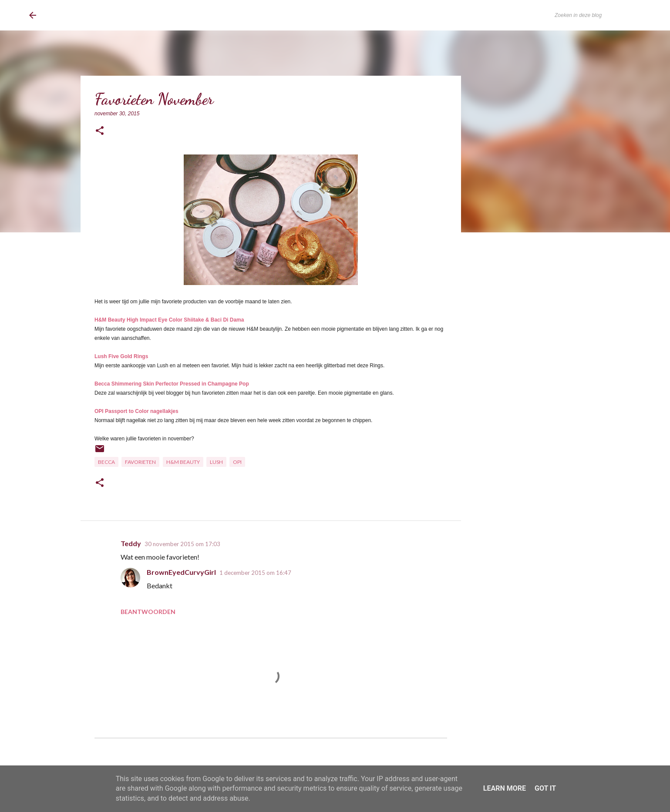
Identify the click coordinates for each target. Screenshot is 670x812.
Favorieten (140, 462)
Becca (106, 462)
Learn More (505, 788)
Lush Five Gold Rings (121, 356)
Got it (545, 788)
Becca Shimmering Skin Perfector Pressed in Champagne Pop (172, 384)
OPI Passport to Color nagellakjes (136, 411)
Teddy (131, 543)
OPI (237, 462)
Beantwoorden (148, 612)
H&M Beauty (183, 462)
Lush (216, 462)
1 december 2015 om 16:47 (255, 573)
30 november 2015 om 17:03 (182, 544)
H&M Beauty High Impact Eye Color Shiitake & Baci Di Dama (169, 320)
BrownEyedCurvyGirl (100, 15)
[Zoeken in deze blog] (597, 15)
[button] (100, 131)
